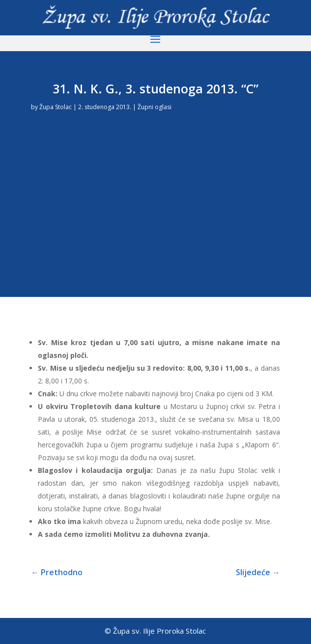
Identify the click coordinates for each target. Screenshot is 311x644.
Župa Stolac (56, 107)
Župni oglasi (155, 107)
